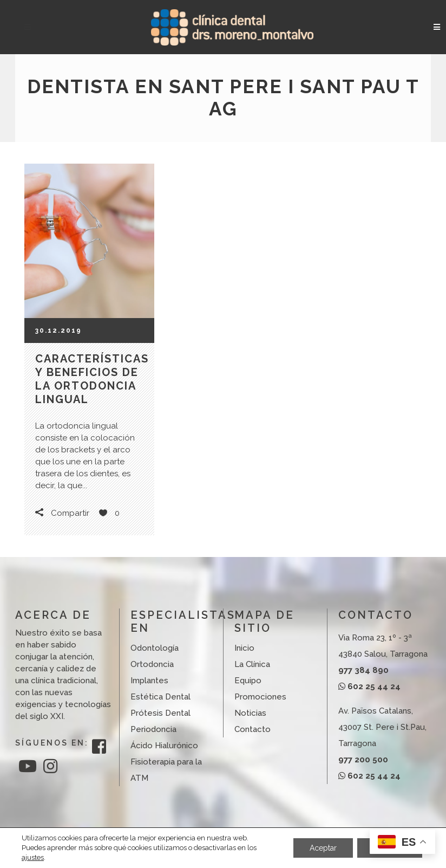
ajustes (33, 857)
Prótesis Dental (160, 713)
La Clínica (252, 664)
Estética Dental (160, 697)
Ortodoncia (152, 664)
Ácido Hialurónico (164, 746)
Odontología (155, 648)
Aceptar (323, 848)
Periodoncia (153, 729)
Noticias (250, 713)
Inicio (244, 648)
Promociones (260, 697)
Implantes (149, 681)
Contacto (252, 729)
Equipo (248, 681)
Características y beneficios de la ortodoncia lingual (92, 379)
